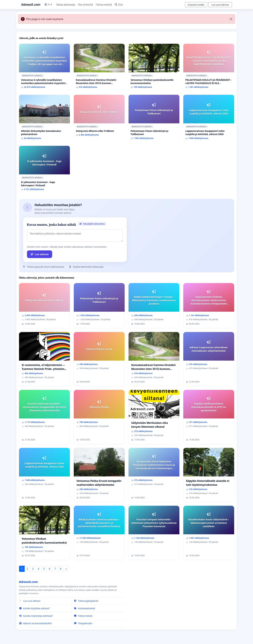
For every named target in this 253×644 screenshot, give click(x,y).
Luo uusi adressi (220, 5)
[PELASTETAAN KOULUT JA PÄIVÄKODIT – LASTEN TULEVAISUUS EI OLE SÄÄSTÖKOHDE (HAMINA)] (209, 67)
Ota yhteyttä (85, 5)
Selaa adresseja (66, 5)
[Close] (231, 19)
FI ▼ (48, 4)
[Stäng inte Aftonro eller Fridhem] (99, 117)
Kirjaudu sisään (196, 5)
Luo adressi (40, 254)
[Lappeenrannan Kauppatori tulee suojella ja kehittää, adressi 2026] (209, 118)
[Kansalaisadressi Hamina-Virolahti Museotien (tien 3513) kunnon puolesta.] (99, 67)
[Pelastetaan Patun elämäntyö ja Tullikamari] (154, 118)
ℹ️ (42, 76)
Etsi (119, 5)
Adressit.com (31, 5)
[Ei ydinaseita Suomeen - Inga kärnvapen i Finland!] (44, 169)
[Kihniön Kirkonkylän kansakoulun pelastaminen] (44, 118)
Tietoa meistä (104, 5)
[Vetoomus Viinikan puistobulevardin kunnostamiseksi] (154, 67)
